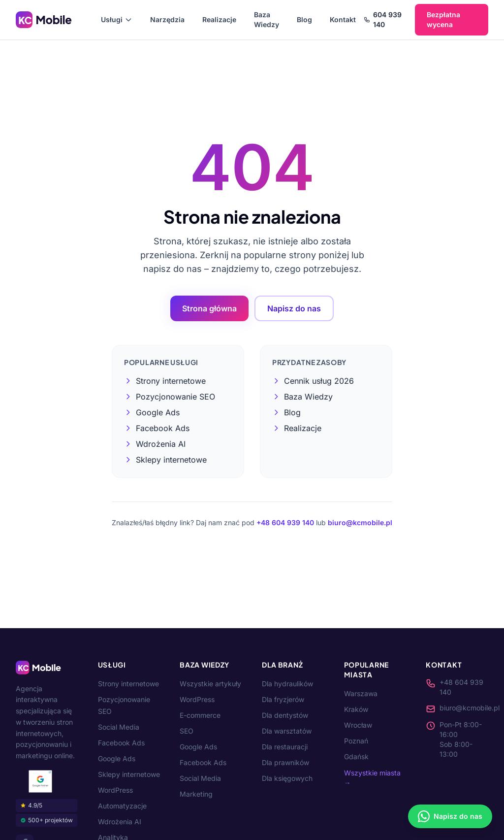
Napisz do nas (294, 308)
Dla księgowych (287, 778)
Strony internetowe (128, 684)
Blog (304, 19)
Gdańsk (356, 756)
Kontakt (343, 19)
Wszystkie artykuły (210, 684)
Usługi (117, 19)
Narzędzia (167, 19)
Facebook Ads (121, 743)
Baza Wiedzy (267, 19)
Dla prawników (285, 762)
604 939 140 (383, 19)
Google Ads (117, 758)
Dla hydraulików (287, 684)
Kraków (356, 709)
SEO (187, 731)
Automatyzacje (122, 806)
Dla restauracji (285, 747)
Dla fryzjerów (283, 699)
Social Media (119, 727)
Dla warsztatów (287, 731)
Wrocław (358, 725)
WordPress (115, 790)
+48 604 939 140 (285, 522)
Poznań (356, 741)
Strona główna (209, 308)
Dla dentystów (285, 715)
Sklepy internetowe (129, 774)
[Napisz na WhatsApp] (450, 816)
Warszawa (361, 693)
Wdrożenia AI (120, 822)
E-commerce (200, 715)
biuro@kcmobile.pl (360, 522)
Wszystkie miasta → (372, 778)
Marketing (196, 794)
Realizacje (219, 19)
